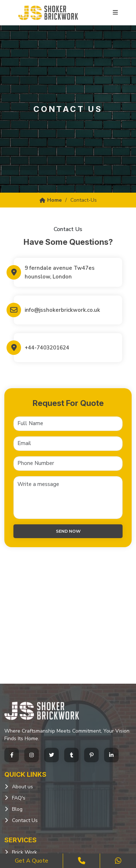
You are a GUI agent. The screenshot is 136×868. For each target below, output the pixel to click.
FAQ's (19, 798)
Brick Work (24, 852)
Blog (17, 809)
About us (22, 787)
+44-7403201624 (47, 348)
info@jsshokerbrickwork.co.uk (62, 310)
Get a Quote (32, 861)
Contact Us (25, 820)
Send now (68, 531)
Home (51, 200)
